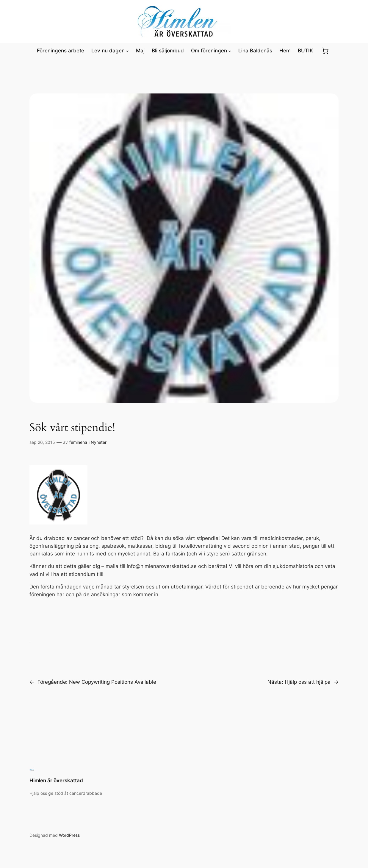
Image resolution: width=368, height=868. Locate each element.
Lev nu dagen (108, 51)
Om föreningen (209, 51)
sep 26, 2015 (42, 442)
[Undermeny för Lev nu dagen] (127, 51)
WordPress (69, 835)
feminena (78, 442)
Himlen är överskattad (56, 780)
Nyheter (99, 442)
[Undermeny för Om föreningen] (230, 51)
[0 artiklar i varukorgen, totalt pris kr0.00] (325, 51)
